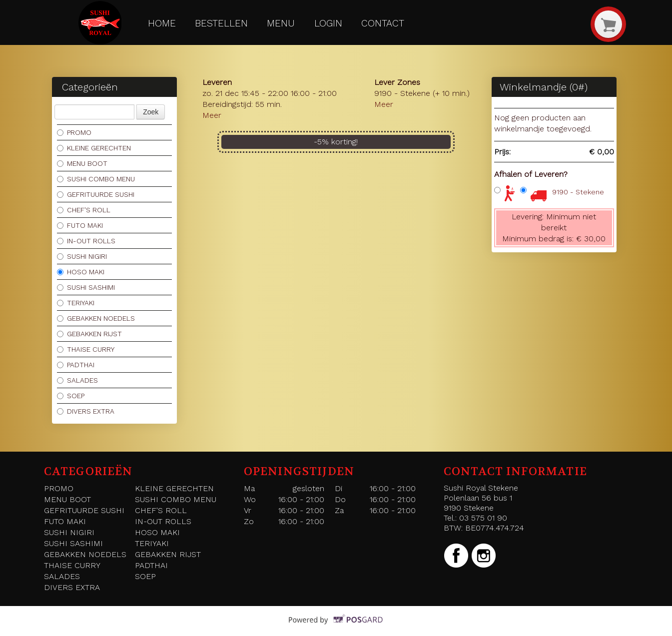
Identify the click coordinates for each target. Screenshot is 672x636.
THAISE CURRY (86, 349)
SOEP (71, 396)
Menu (281, 23)
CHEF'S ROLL (84, 210)
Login (328, 23)
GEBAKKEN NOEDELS (96, 318)
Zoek (151, 112)
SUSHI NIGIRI (82, 256)
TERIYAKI (76, 303)
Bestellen (221, 23)
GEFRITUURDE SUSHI (96, 194)
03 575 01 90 (483, 518)
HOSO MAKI (81, 272)
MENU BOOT (82, 163)
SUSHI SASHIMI (86, 287)
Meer (212, 115)
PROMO (74, 132)
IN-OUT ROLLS (86, 241)
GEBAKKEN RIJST (89, 334)
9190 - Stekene (578, 192)
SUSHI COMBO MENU (96, 179)
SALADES (77, 380)
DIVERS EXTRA (86, 411)
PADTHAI (76, 365)
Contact (383, 23)
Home (162, 23)
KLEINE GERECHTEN (94, 148)
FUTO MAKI (80, 225)
